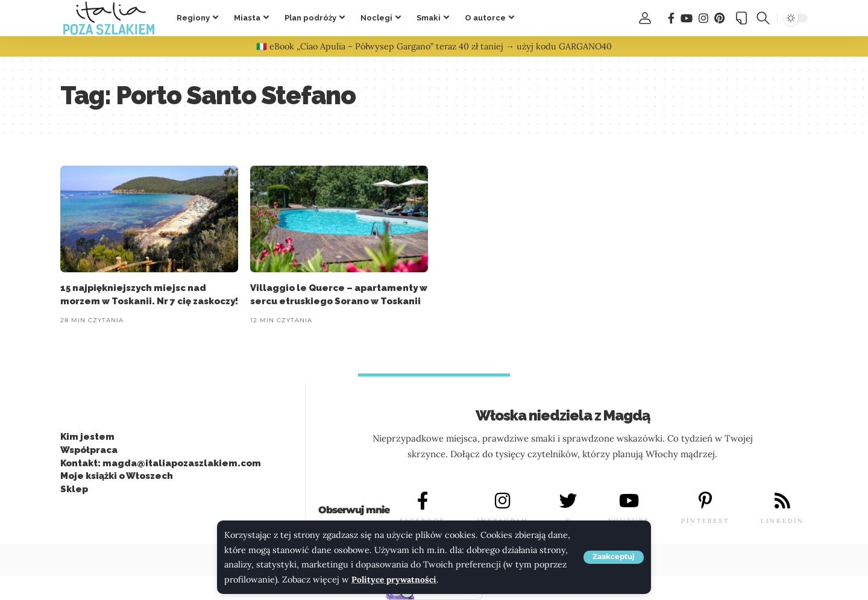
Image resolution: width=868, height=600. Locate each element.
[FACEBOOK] (423, 501)
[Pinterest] (719, 18)
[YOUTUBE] (629, 501)
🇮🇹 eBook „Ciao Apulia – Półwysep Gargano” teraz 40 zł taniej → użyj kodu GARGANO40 (434, 46)
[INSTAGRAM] (503, 501)
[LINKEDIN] (782, 501)
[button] (614, 557)
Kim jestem (87, 437)
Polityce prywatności (395, 580)
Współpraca (89, 450)
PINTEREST (705, 521)
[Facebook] (671, 18)
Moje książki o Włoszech (117, 477)
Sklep (74, 489)
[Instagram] (703, 18)
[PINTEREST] (705, 501)
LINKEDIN (782, 521)
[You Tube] (687, 18)
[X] (568, 501)
